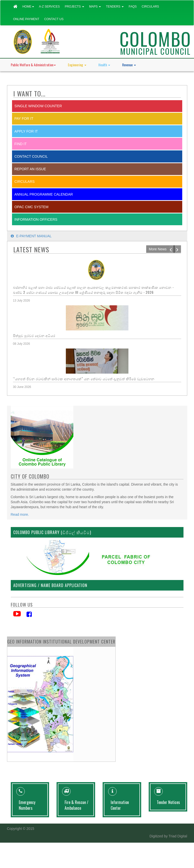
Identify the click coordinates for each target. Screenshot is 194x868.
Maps (95, 7)
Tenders (115, 7)
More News (158, 249)
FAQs (133, 7)
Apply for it (26, 131)
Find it (21, 144)
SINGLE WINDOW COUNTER (38, 106)
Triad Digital (178, 836)
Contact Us (54, 19)
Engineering (77, 65)
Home (28, 7)
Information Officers (36, 219)
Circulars (150, 7)
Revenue (129, 65)
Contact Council (31, 156)
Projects (74, 7)
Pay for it (24, 119)
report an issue (30, 169)
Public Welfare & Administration (33, 65)
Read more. (20, 514)
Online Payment (26, 19)
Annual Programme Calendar (44, 194)
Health (104, 65)
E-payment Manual (31, 236)
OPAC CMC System (32, 207)
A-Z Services (49, 7)
